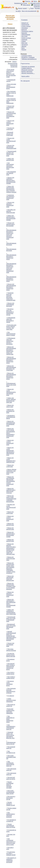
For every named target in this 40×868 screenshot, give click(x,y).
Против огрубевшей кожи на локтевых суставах (10, 785)
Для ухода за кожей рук (11, 705)
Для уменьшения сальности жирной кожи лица (10, 166)
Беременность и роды (21, 3)
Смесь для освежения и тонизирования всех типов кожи (11, 612)
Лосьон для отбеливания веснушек (10, 305)
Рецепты (28, 1)
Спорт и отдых (26, 38)
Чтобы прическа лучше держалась (11, 700)
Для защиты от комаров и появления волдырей (11, 860)
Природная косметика (37, 6)
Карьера (24, 33)
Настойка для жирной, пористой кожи (11, 211)
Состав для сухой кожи (10, 129)
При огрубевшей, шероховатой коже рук (10, 764)
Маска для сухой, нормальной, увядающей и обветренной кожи (10, 451)
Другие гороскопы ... (28, 73)
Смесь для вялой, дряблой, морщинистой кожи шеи (11, 400)
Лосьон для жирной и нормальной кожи (10, 205)
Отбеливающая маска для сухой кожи (11, 385)
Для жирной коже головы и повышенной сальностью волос (10, 667)
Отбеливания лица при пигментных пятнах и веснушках (11, 341)
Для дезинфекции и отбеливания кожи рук (11, 727)
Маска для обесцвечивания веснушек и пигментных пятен (11, 360)
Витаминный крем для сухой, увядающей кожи (11, 626)
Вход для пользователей (31, 11)
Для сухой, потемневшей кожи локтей (10, 792)
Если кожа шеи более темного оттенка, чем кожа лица (11, 327)
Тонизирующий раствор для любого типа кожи (11, 153)
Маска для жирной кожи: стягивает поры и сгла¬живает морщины (11, 586)
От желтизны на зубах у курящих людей (11, 853)
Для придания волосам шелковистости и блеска (11, 691)
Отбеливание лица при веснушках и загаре (11, 320)
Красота (24, 30)
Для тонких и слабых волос (11, 678)
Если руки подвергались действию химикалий (10, 711)
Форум (20, 8)
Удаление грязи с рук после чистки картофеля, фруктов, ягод (10, 735)
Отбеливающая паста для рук (11, 743)
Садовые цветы (27, 56)
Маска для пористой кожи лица (11, 559)
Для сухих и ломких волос (10, 673)
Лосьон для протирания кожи (10, 645)
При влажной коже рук (11, 748)
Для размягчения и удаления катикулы (11, 815)
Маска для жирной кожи (10, 524)
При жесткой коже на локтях (11, 778)
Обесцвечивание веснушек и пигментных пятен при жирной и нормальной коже (11, 234)
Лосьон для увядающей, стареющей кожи (11, 147)
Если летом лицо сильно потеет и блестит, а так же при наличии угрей (11, 73)
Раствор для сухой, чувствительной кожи (11, 507)
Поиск (32, 8)
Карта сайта (25, 76)
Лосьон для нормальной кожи (10, 107)
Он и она (24, 36)
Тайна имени (26, 5)
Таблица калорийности (29, 59)
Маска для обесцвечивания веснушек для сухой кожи (11, 368)
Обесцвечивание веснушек (11, 244)
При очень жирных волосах (11, 650)
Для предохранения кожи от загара (11, 334)
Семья (24, 41)
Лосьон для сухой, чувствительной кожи (11, 140)
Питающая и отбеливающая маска (11, 417)
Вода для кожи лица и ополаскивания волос (11, 86)
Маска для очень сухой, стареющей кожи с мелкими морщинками (11, 499)
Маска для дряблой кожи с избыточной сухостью (11, 491)
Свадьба (24, 40)
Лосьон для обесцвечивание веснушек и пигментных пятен (11, 287)
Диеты (35, 1)
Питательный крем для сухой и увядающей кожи (11, 619)
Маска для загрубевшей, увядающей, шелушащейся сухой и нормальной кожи (11, 481)
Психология (25, 25)
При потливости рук (11, 752)
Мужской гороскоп (27, 70)
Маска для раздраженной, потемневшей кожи (11, 424)
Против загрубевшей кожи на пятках (11, 826)
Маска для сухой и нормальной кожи (10, 442)
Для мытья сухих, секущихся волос (10, 683)
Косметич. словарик (28, 57)
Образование (26, 35)
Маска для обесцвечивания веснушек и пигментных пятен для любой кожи (11, 351)
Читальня (25, 45)
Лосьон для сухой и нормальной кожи (10, 123)
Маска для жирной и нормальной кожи (10, 594)
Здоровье (25, 28)
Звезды (24, 46)
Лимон (14, 62)
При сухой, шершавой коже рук (11, 757)
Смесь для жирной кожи (10, 159)
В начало (24, 20)
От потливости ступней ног (11, 821)
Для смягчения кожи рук (11, 769)
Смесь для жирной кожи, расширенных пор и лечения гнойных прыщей (11, 189)
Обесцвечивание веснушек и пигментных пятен (11, 257)
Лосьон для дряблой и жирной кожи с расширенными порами (11, 180)
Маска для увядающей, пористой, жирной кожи (10, 578)
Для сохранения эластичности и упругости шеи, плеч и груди (11, 842)
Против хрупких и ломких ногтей (11, 804)
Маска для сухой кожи (10, 466)
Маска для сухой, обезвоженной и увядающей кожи (11, 392)
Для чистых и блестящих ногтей (11, 798)
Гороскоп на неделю (28, 66)
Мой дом (24, 43)
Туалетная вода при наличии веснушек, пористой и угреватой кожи (11, 297)
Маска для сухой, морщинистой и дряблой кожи (11, 460)
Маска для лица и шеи (10, 406)
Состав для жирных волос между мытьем (11, 655)
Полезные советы (27, 31)
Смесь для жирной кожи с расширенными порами (11, 218)
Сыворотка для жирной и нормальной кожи (10, 197)
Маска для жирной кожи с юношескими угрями (11, 534)
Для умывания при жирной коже (11, 173)
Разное (24, 50)
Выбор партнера (27, 71)
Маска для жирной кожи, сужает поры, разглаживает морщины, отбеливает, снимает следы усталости (11, 568)
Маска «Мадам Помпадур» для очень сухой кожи (11, 472)
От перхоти (11, 696)
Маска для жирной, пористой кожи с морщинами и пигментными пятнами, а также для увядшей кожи (11, 549)
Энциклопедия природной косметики (13, 65)
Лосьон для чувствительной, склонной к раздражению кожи (11, 115)
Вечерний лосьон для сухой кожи (10, 134)
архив (25, 8)
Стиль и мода (26, 26)
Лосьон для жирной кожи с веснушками (11, 224)
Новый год (25, 23)
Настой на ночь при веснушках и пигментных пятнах (10, 312)
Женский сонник (35, 3)
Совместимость (27, 68)
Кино (23, 48)
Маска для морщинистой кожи (10, 411)
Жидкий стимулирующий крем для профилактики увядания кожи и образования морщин (11, 636)
